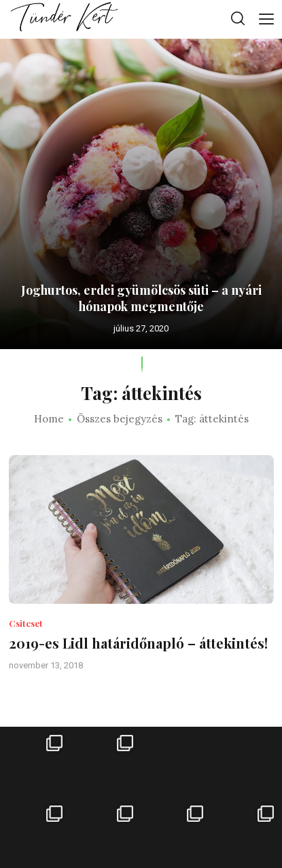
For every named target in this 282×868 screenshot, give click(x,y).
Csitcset (26, 623)
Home (49, 419)
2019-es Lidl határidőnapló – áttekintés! (138, 643)
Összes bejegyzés (120, 419)
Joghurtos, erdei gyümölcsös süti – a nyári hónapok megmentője (141, 298)
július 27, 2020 (141, 328)
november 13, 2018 (46, 665)
